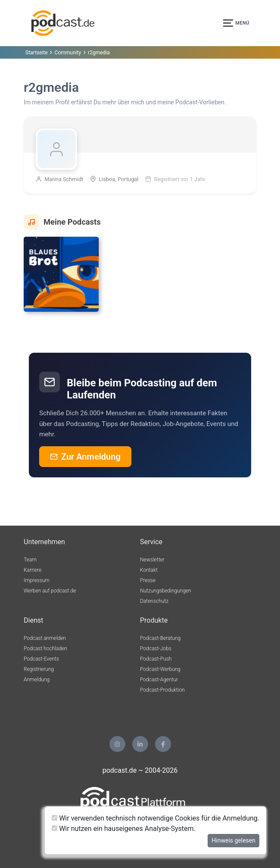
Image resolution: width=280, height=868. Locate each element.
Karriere (33, 570)
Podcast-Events (41, 659)
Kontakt (149, 570)
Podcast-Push (156, 659)
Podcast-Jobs (156, 649)
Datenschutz (154, 601)
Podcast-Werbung (160, 669)
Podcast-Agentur (159, 680)
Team (30, 560)
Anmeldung (37, 680)
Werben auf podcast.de (50, 591)
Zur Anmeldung (85, 457)
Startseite (37, 53)
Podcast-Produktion (162, 690)
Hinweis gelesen (233, 840)
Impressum (37, 580)
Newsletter (152, 560)
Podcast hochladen (45, 649)
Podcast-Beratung (160, 638)
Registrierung (39, 669)
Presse (148, 580)
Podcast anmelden (45, 638)
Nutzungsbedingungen (166, 591)
